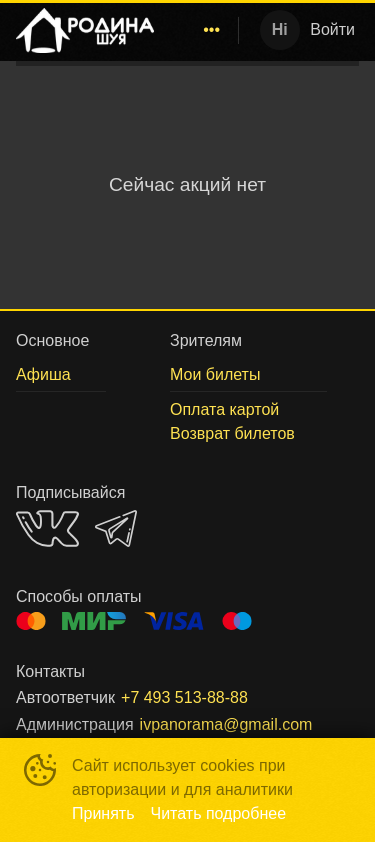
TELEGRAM (116, 528)
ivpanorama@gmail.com (226, 724)
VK (47, 528)
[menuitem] (212, 30)
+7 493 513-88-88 (184, 697)
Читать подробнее (219, 813)
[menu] (200, 30)
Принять (103, 813)
